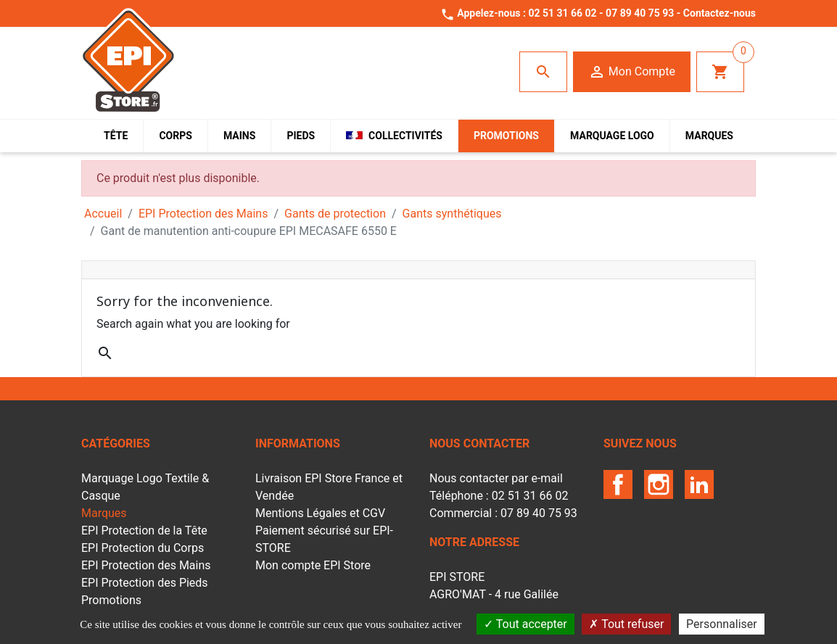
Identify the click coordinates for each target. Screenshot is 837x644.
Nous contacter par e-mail (496, 478)
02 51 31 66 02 (562, 13)
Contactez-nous (720, 13)
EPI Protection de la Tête (144, 531)
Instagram (659, 484)
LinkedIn (699, 484)
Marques (104, 513)
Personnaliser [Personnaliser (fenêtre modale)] (722, 624)
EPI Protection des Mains (146, 565)
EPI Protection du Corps (143, 548)
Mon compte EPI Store (313, 565)
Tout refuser (626, 624)
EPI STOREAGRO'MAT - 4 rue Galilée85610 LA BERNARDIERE (494, 594)
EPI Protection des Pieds (145, 583)
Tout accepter (525, 624)
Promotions (111, 600)
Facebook (618, 484)
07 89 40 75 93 (640, 13)
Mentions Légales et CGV (320, 513)
